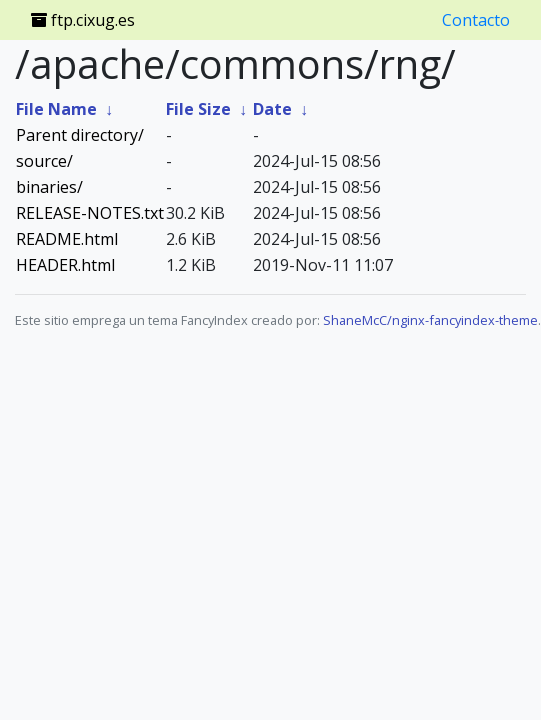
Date (272, 109)
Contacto (476, 20)
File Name (56, 109)
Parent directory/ (80, 135)
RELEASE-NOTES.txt (90, 213)
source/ (44, 161)
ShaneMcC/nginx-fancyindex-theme (430, 320)
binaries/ (49, 187)
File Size (198, 109)
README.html (67, 239)
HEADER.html (65, 265)
